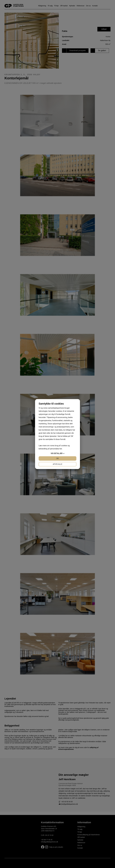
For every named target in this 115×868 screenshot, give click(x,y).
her (61, 449)
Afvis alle (57, 464)
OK (57, 458)
